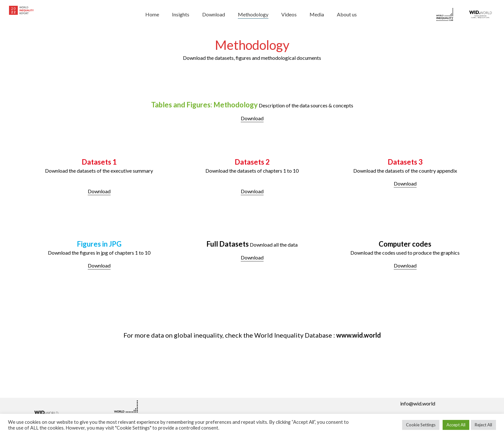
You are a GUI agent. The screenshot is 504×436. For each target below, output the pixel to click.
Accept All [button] (456, 425)
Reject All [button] (483, 425)
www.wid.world (359, 335)
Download (252, 118)
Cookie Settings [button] (421, 425)
